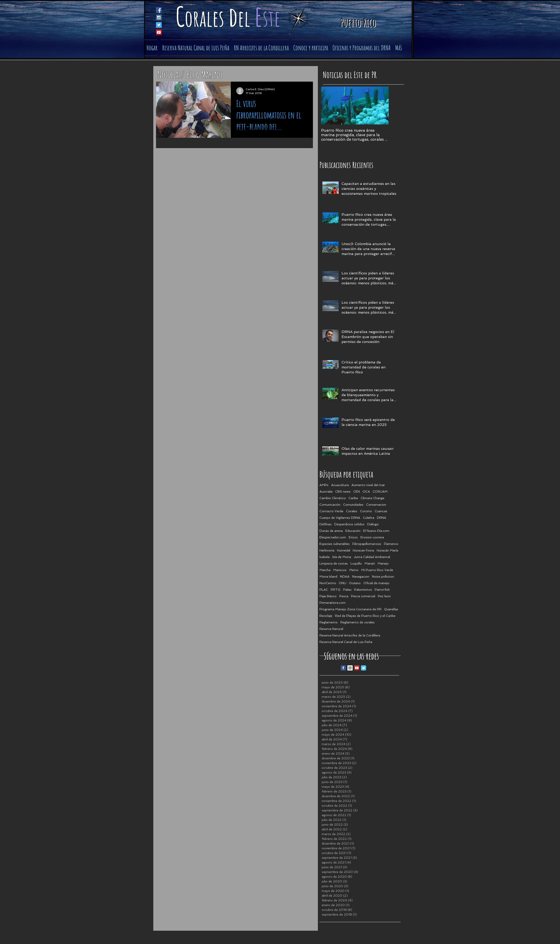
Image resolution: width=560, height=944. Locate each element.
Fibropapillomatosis (367, 544)
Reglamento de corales (358, 622)
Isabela (325, 557)
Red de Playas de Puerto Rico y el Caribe (365, 616)
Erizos (353, 537)
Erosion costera (372, 537)
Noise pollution (383, 577)
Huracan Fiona (363, 550)
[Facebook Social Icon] (159, 10)
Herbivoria (327, 550)
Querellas (391, 609)
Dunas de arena (331, 531)
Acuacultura (340, 485)
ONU (343, 583)
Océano (355, 583)
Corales (352, 511)
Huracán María (387, 550)
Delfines (326, 524)
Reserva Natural (331, 629)
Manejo (383, 563)
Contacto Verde (331, 511)
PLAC (324, 590)
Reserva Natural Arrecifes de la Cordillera (350, 635)
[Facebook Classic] (343, 668)
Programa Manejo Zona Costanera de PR (350, 609)
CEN (357, 492)
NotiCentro (328, 583)
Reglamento (329, 622)
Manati (370, 563)
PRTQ (336, 590)
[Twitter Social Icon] (159, 25)
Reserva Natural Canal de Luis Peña (346, 642)
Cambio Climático (333, 498)
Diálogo (373, 524)
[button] (310, 48)
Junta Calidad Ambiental (372, 557)
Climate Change (373, 498)
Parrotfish (382, 590)
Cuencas (381, 511)
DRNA (382, 518)
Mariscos (340, 570)
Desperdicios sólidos (349, 524)
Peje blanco (328, 596)
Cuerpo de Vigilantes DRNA (340, 518)
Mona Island (328, 577)
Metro (354, 570)
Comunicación (330, 505)
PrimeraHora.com (333, 603)
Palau (347, 590)
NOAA (345, 577)
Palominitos (363, 590)
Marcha (325, 570)
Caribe (353, 498)
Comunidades (353, 505)
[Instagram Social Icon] (159, 17)
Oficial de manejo (376, 583)
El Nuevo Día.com (376, 531)
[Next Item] (381, 106)
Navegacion (361, 577)
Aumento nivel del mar (368, 485)
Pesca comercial (363, 596)
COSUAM (380, 492)
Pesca (344, 596)
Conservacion (376, 505)
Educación (353, 531)
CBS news (343, 492)
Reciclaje (326, 616)
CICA (366, 492)
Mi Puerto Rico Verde (377, 570)
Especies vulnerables (335, 544)
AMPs (324, 485)
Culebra (369, 518)
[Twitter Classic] (364, 668)
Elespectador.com (333, 537)
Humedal (344, 550)
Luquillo (356, 563)
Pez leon (384, 596)
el (246, 18)
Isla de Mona (342, 557)
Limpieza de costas (334, 563)
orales (207, 18)
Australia (326, 492)
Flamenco (391, 544)
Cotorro (366, 511)
